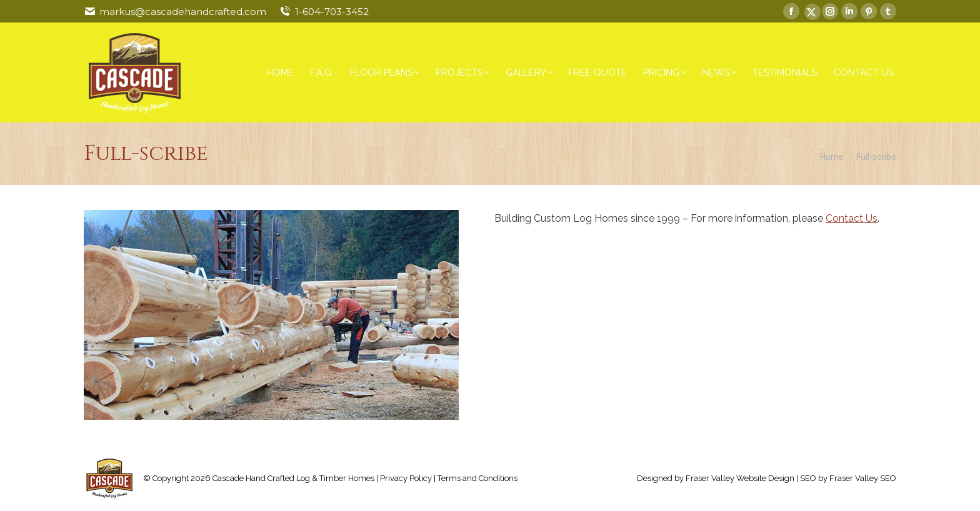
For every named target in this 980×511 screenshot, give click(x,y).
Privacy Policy (406, 478)
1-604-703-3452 (332, 12)
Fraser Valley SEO (863, 478)
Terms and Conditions (477, 478)
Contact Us (852, 218)
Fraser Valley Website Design (740, 478)
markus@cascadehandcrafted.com (183, 12)
